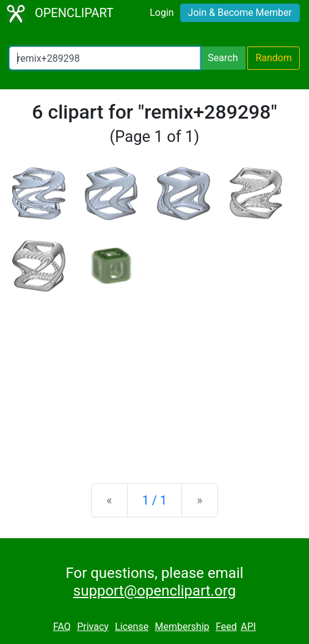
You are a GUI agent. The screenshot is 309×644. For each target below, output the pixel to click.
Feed (226, 627)
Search (223, 58)
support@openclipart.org (154, 591)
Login (162, 13)
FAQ (62, 627)
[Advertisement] (154, 378)
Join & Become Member (240, 13)
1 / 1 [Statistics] (155, 500)
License (132, 627)
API (248, 627)
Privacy (93, 627)
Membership (182, 627)
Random (274, 58)
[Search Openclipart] (105, 58)
